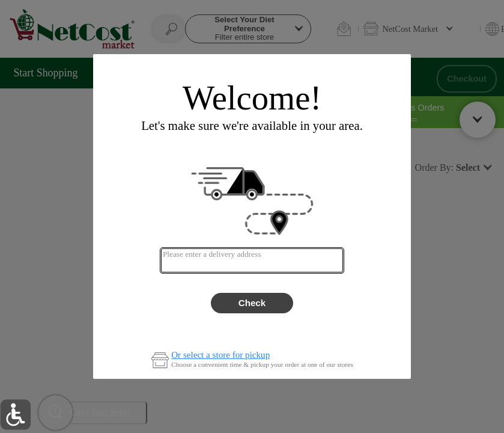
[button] (15, 415)
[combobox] (252, 260)
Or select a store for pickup (220, 355)
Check (252, 303)
